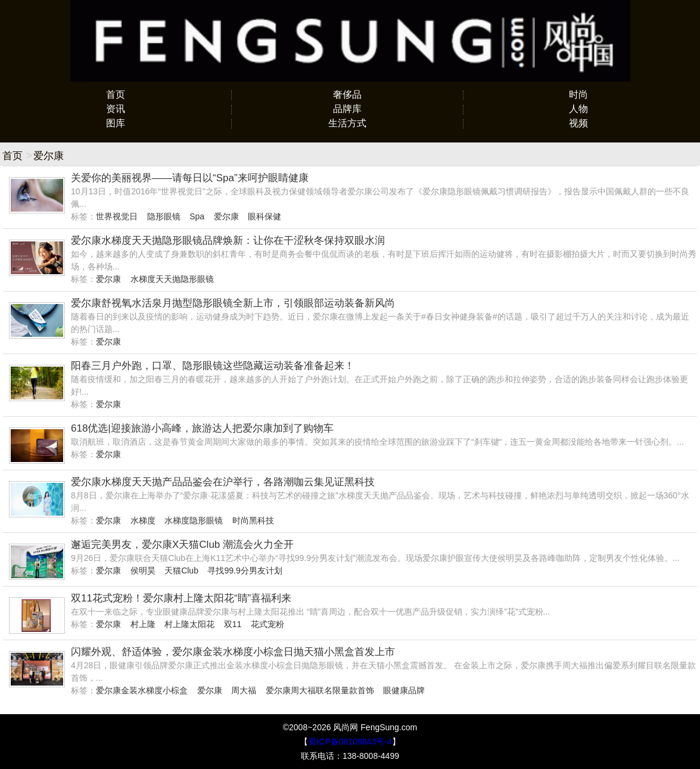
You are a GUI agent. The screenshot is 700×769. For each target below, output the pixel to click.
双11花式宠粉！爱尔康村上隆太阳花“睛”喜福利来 (181, 598)
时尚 (578, 94)
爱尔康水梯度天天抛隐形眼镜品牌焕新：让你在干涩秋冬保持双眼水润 (228, 241)
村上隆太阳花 (189, 624)
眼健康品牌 (404, 690)
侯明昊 (143, 570)
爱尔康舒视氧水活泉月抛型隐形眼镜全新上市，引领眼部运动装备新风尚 (233, 303)
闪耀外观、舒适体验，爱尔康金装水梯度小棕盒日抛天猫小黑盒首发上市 (233, 652)
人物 (578, 109)
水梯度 (143, 520)
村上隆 (143, 624)
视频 (578, 123)
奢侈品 (347, 94)
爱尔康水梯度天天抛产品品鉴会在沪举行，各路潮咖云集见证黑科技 (223, 482)
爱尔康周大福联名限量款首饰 (320, 690)
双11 (233, 624)
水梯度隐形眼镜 (194, 520)
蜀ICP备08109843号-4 (350, 742)
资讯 (116, 109)
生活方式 (347, 123)
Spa (197, 216)
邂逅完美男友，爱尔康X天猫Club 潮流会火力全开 (182, 545)
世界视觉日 (117, 216)
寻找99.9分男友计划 (245, 570)
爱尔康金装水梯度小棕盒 (142, 690)
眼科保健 (265, 216)
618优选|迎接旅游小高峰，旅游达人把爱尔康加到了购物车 (202, 428)
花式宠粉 (267, 624)
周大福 (244, 690)
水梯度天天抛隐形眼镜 (172, 279)
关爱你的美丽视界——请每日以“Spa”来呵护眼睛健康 (190, 178)
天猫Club (181, 570)
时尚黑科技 (253, 520)
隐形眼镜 (164, 216)
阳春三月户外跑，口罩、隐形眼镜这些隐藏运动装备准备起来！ (213, 366)
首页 (116, 94)
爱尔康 (226, 216)
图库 (116, 123)
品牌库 (347, 109)
